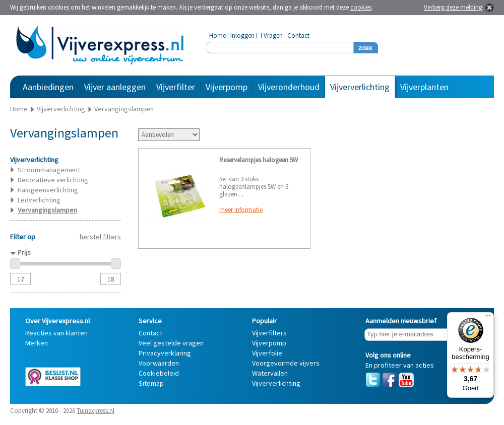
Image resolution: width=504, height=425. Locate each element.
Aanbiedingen (48, 87)
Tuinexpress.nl (96, 411)
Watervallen (270, 373)
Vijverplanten (424, 87)
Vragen (273, 36)
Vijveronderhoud (289, 87)
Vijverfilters (269, 333)
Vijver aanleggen (115, 87)
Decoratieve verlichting (53, 180)
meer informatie (241, 210)
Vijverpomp (227, 87)
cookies (361, 7)
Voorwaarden (159, 363)
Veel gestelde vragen (171, 343)
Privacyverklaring (165, 353)
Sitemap (151, 383)
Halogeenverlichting (48, 190)
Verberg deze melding (453, 7)
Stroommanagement (49, 170)
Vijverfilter (176, 87)
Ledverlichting (39, 200)
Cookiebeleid (159, 373)
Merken (37, 343)
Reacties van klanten (56, 333)
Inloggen (242, 36)
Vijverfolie (267, 353)
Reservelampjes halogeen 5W (259, 160)
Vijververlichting (360, 87)
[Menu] (488, 318)
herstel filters (100, 237)
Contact (298, 36)
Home (217, 36)
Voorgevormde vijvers (286, 363)
